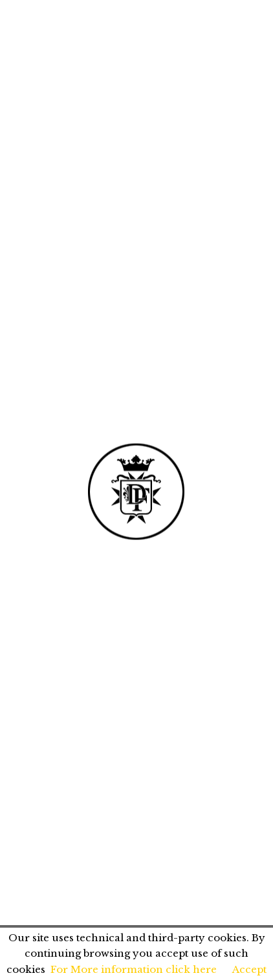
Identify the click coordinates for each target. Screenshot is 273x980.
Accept (249, 969)
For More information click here (134, 969)
